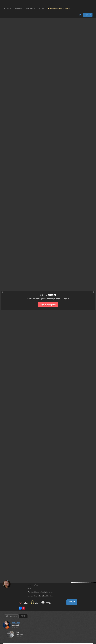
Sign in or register (48, 305)
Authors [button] (18, 8)
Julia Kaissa (16, 623)
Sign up (88, 15)
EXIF (23, 616)
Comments (11, 616)
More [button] (41, 8)
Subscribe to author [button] (72, 602)
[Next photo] (93, 292)
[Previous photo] (2, 292)
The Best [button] (30, 8)
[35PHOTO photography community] (14, 3)
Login (79, 15)
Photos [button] (7, 8)
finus (29, 588)
